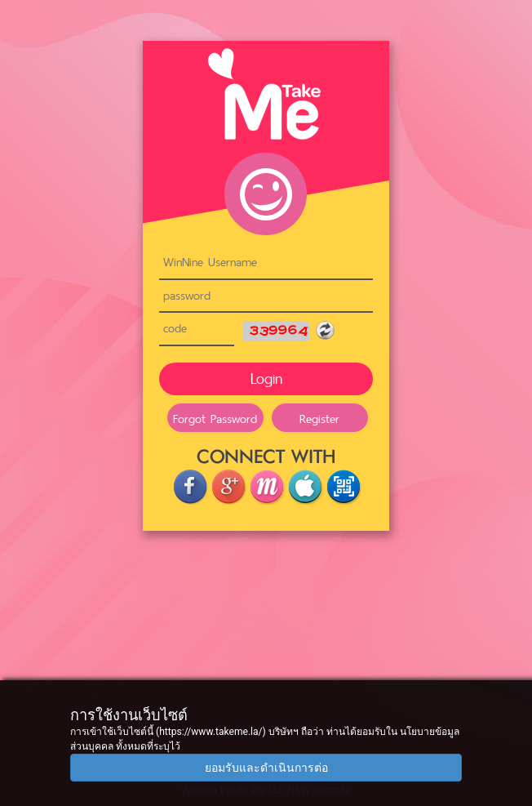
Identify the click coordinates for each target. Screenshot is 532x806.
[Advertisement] (266, 670)
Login (266, 379)
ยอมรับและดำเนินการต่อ (266, 768)
